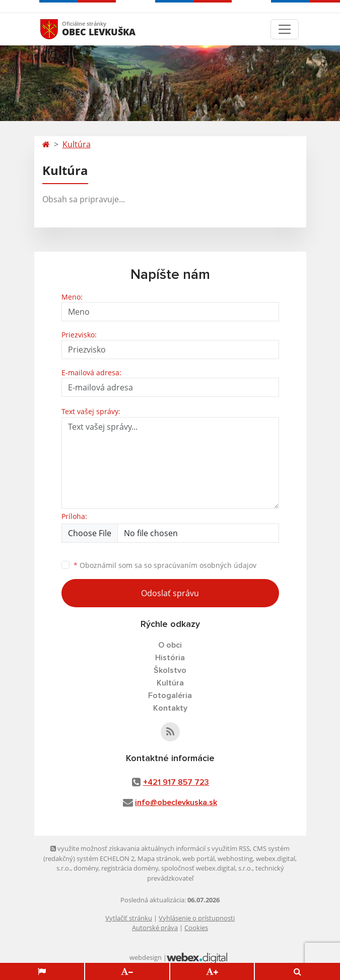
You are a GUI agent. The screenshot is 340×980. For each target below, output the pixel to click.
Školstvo (170, 670)
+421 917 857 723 (176, 782)
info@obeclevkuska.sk (176, 802)
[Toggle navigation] (285, 29)
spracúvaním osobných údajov (205, 565)
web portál (198, 858)
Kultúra (77, 144)
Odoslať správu (170, 593)
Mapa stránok (158, 858)
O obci (170, 645)
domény (86, 868)
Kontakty (170, 708)
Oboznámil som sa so (165, 565)
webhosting (235, 858)
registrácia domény (130, 868)
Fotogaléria (170, 696)
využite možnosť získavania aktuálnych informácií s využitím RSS (150, 848)
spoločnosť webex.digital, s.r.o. (207, 868)
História (170, 658)
